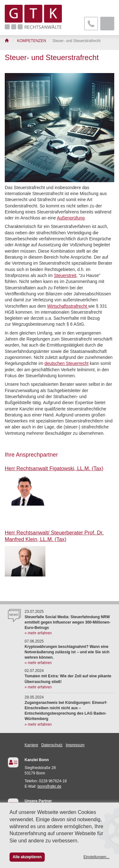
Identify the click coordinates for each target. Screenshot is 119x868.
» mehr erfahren (38, 633)
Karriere (32, 745)
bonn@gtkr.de (49, 786)
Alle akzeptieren (27, 857)
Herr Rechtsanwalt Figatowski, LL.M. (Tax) (54, 468)
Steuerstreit (65, 276)
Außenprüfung (71, 218)
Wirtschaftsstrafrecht (68, 306)
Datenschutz (52, 745)
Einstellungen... (96, 857)
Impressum (75, 745)
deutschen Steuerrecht (66, 363)
